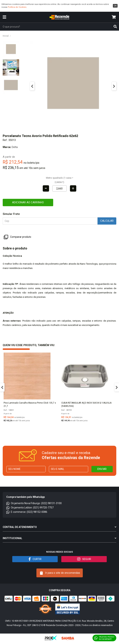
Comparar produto (17, 237)
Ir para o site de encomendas (60, 573)
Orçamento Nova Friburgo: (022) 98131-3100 (34, 503)
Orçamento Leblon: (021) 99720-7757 (30, 508)
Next (114, 86)
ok (115, 6)
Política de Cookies (17, 7)
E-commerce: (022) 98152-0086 (27, 512)
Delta (15, 147)
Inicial (6, 36)
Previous (32, 86)
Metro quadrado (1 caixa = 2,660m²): (60, 180)
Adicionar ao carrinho (28, 202)
